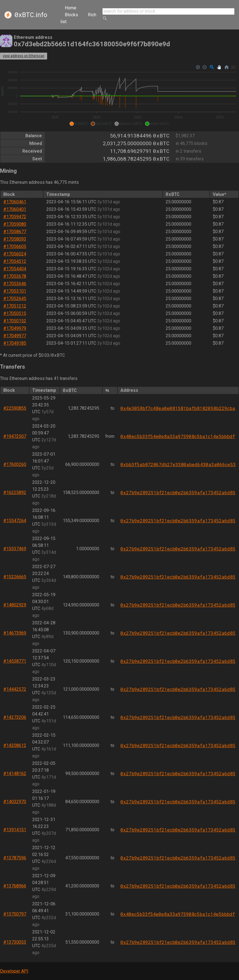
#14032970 (15, 802)
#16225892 (15, 492)
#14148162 (15, 774)
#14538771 (15, 661)
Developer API (14, 971)
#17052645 (15, 299)
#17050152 (15, 321)
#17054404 (15, 269)
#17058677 (15, 232)
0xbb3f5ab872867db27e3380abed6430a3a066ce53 (178, 464)
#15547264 (15, 521)
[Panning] (219, 67)
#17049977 (15, 336)
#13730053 (15, 942)
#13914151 (15, 830)
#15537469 (15, 549)
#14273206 (15, 717)
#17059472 (15, 217)
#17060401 (15, 209)
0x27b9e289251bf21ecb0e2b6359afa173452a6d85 (178, 492)
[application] (120, 96)
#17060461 (15, 202)
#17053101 (15, 291)
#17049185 (15, 343)
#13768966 (15, 886)
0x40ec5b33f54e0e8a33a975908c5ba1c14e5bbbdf (178, 436)
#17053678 (15, 276)
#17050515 (15, 313)
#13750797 (15, 914)
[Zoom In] (198, 67)
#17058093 (15, 239)
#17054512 (15, 261)
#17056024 (15, 254)
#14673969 (15, 633)
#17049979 (15, 328)
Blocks (71, 15)
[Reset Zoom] (227, 67)
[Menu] (233, 67)
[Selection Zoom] (212, 67)
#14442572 (15, 689)
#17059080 (15, 224)
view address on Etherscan (24, 56)
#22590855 (15, 408)
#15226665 (15, 577)
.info (31, 15)
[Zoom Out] (205, 67)
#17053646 (15, 284)
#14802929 (15, 605)
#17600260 (15, 464)
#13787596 (15, 858)
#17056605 (15, 246)
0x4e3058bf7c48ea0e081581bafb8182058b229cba (178, 408)
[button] (79, 124)
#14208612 (15, 745)
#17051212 (15, 306)
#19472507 (15, 436)
